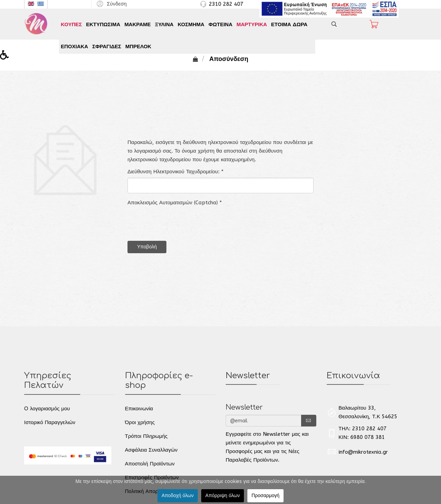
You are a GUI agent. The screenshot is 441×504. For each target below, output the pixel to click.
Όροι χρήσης (140, 422)
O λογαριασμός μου (47, 409)
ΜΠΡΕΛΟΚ (138, 47)
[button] (111, 4)
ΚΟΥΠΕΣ (71, 24)
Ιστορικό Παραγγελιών (50, 422)
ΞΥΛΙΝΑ (164, 24)
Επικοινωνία (139, 409)
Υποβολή (147, 247)
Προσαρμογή (265, 496)
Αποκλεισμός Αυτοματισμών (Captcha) (175, 203)
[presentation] (180, 222)
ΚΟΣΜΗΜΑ (191, 24)
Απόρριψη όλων (223, 496)
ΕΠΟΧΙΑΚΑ (75, 47)
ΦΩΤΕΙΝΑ (220, 24)
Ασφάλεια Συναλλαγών (151, 450)
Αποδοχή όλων (178, 496)
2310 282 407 (226, 4)
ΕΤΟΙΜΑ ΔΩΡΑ (289, 24)
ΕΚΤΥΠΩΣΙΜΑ (103, 24)
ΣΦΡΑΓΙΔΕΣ (107, 47)
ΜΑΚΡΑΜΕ (137, 24)
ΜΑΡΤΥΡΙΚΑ (252, 24)
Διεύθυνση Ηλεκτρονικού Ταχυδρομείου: (176, 172)
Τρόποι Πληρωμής (146, 436)
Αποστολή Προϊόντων (150, 464)
